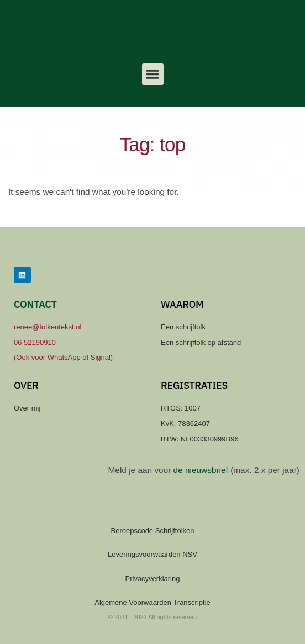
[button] (153, 74)
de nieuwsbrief (201, 470)
